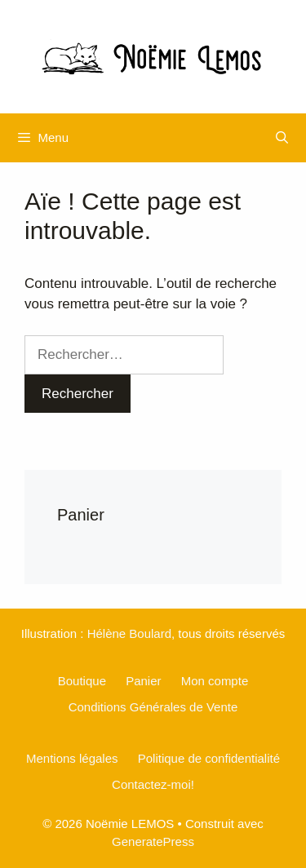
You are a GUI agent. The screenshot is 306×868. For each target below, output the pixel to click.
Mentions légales (72, 758)
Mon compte (215, 681)
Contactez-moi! (153, 784)
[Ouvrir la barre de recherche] (282, 138)
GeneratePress (153, 841)
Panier (143, 681)
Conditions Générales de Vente (153, 707)
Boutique (82, 681)
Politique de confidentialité (209, 758)
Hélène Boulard (129, 633)
